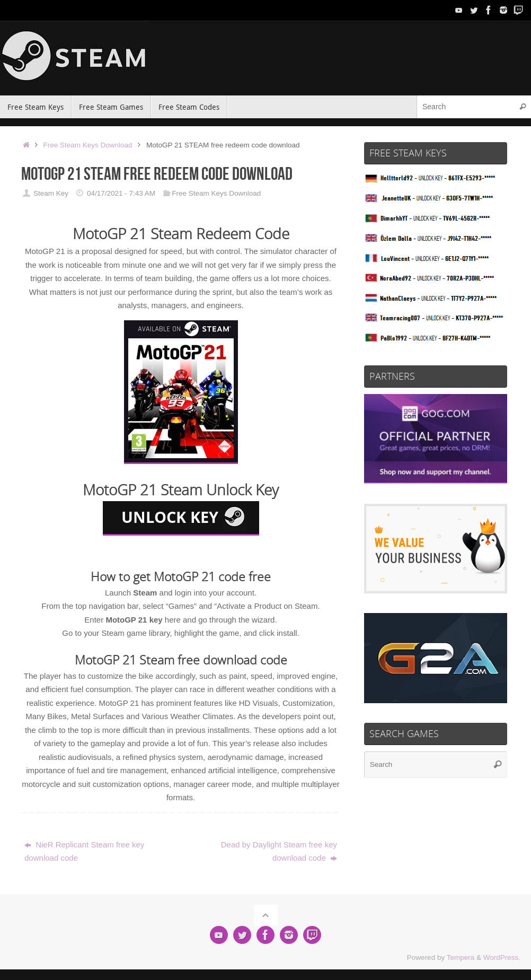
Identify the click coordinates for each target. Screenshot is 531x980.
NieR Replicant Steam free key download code (84, 851)
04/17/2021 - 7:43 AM (121, 193)
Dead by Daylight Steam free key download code (279, 851)
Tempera (461, 957)
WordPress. (502, 957)
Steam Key (51, 193)
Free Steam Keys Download (88, 145)
